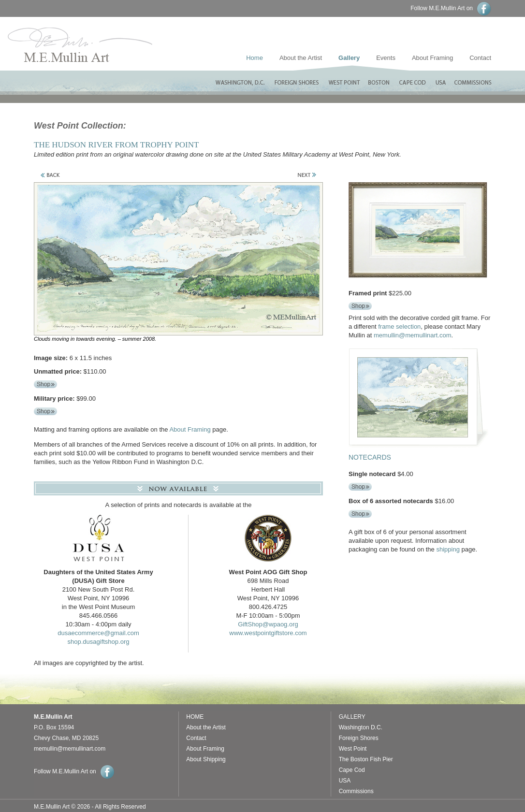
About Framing (432, 58)
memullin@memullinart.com (413, 335)
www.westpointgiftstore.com (268, 633)
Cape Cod (352, 770)
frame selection (399, 326)
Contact (497, 58)
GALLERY (352, 717)
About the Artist (301, 58)
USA (345, 781)
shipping (448, 549)
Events (386, 58)
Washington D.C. (361, 727)
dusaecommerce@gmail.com (98, 633)
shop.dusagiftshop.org (99, 642)
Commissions (356, 791)
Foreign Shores (359, 738)
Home (255, 58)
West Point (353, 749)
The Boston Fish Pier (366, 759)
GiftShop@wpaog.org (268, 624)
